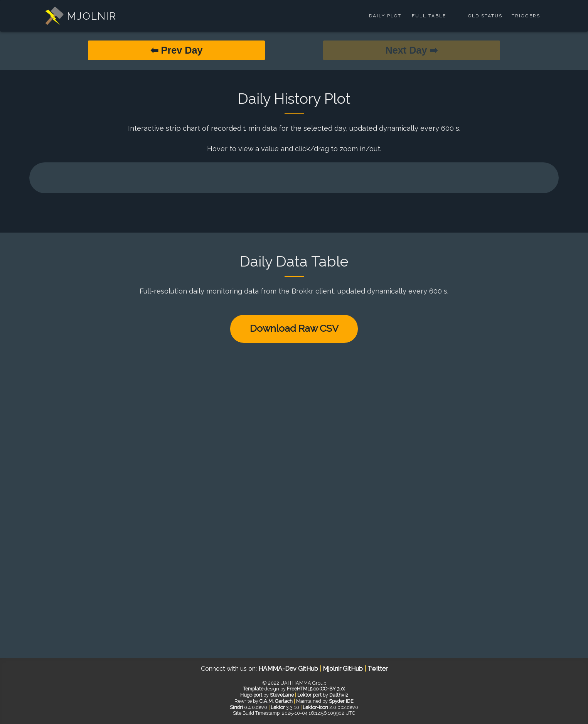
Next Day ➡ (412, 50)
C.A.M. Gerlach (276, 701)
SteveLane (282, 695)
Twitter (377, 669)
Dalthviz (339, 695)
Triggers (526, 16)
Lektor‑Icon (315, 707)
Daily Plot (385, 16)
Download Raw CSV (294, 328)
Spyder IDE (341, 701)
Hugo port (251, 695)
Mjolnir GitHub (344, 669)
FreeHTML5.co (303, 689)
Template (253, 689)
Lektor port (309, 695)
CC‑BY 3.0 (332, 689)
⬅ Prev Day (177, 50)
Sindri (236, 707)
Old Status (485, 16)
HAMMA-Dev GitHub (289, 669)
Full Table (429, 16)
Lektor (278, 707)
